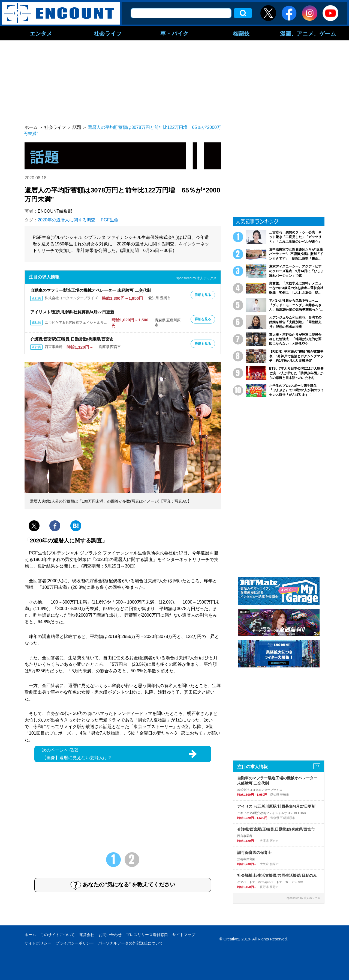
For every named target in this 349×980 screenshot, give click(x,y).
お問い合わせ (110, 935)
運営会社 (87, 935)
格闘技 (241, 33)
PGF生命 (110, 220)
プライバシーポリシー (75, 943)
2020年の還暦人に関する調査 (67, 220)
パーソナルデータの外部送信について (131, 943)
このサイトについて (58, 935)
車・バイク (174, 33)
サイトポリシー (38, 943)
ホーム (30, 935)
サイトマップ (184, 935)
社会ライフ (108, 33)
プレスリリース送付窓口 (147, 935)
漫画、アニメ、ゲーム (308, 33)
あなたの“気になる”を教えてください (123, 885)
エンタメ (41, 33)
